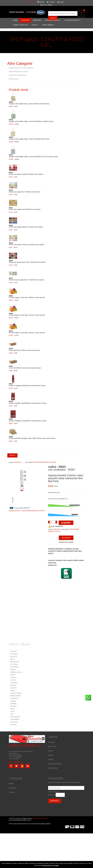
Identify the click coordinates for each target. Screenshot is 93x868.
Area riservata (53, 768)
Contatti (51, 759)
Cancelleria (13, 788)
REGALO (18, 462)
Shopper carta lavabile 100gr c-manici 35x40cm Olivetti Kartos (29, 103)
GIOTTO (13, 680)
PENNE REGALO (14, 79)
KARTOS (13, 688)
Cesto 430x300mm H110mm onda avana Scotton (25, 367)
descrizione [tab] (66, 538)
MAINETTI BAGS (16, 693)
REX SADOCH (15, 717)
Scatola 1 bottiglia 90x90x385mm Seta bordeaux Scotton (27, 385)
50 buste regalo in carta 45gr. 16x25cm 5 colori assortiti (27, 332)
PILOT (13, 712)
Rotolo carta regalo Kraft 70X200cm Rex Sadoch (25, 209)
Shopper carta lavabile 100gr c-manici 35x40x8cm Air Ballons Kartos (31, 121)
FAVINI (13, 675)
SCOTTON (14, 722)
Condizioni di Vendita (55, 764)
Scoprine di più (47, 865)
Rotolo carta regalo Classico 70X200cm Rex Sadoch (26, 226)
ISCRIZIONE (37, 20)
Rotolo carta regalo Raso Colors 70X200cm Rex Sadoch (27, 261)
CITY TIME (14, 664)
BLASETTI (14, 656)
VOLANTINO (25, 20)
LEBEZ (13, 691)
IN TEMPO (14, 683)
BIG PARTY (14, 654)
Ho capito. (56, 865)
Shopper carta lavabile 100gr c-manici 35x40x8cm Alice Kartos (29, 138)
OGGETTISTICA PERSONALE (18, 75)
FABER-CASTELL (16, 672)
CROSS (13, 670)
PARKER (13, 704)
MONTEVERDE (16, 696)
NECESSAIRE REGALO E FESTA (18, 72)
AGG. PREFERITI (56, 526)
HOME (15, 20)
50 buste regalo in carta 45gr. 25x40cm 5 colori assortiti (27, 314)
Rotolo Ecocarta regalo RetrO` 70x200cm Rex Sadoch (27, 279)
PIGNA (13, 709)
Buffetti (11, 784)
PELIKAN (14, 706)
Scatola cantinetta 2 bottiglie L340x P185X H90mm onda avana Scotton (32, 438)
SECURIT (14, 725)
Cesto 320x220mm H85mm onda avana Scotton (25, 349)
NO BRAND (14, 698)
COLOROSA (15, 667)
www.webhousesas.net (40, 818)
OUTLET (35, 25)
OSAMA (13, 701)
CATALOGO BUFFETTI (73, 20)
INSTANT (14, 685)
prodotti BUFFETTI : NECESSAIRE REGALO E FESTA (27, 511)
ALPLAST (14, 651)
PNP (12, 714)
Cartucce (12, 792)
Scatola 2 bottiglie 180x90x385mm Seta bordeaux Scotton (28, 402)
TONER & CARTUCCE (21, 25)
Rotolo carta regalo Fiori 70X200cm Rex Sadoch (25, 191)
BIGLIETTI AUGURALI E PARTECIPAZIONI (21, 68)
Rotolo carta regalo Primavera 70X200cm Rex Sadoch (27, 244)
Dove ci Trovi (52, 747)
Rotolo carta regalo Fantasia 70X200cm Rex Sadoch (26, 173)
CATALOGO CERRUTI (53, 20)
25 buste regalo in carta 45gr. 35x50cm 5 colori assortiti (27, 297)
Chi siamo (51, 742)
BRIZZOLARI (15, 662)
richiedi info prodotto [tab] (66, 542)
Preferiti (51, 755)
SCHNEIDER (15, 719)
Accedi (50, 751)
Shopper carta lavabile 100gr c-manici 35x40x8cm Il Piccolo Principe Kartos (33, 156)
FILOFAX (13, 677)
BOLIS (13, 659)
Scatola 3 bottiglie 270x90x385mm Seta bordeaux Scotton (28, 420)
